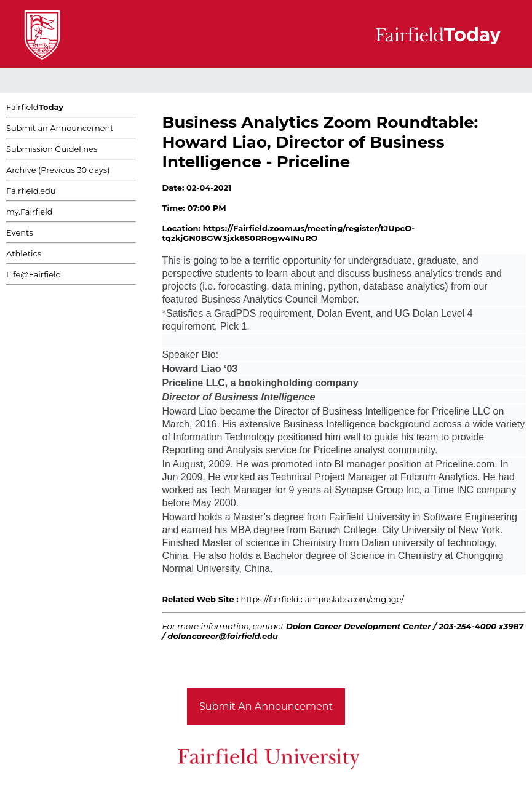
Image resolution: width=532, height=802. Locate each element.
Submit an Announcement (60, 128)
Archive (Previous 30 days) (58, 170)
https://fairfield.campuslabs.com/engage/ (322, 599)
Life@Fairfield (34, 274)
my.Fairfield (30, 212)
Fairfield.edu (31, 191)
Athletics (24, 253)
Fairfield (35, 107)
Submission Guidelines (52, 149)
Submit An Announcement (266, 706)
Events (20, 232)
